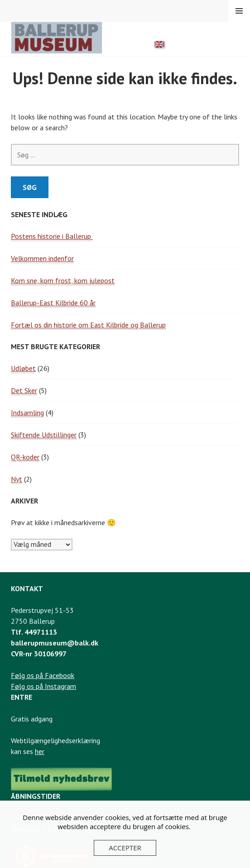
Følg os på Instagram (43, 686)
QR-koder (25, 457)
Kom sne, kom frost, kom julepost (63, 280)
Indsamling (27, 413)
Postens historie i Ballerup (52, 236)
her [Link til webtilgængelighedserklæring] (40, 751)
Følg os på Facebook (43, 675)
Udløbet (23, 368)
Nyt (17, 479)
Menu (239, 11)
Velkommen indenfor (42, 258)
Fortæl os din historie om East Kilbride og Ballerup (88, 325)
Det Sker (24, 390)
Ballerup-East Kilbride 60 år (53, 303)
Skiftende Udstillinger (44, 435)
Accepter (125, 848)
